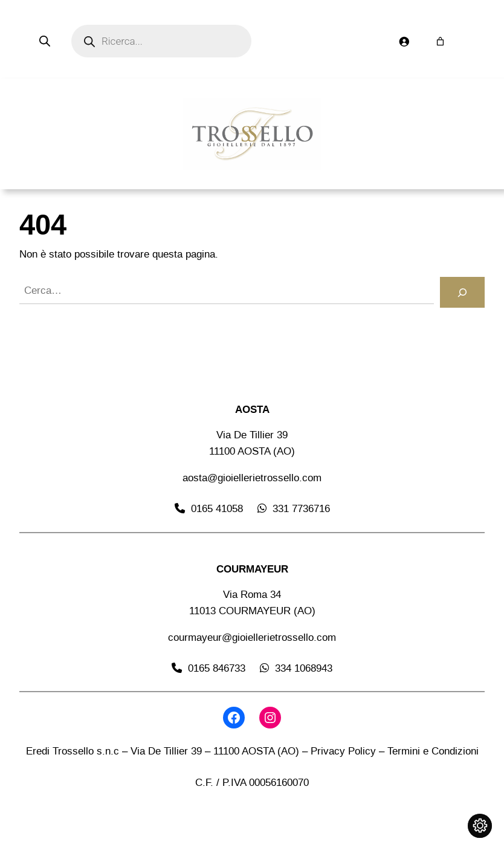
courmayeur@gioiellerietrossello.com (252, 637)
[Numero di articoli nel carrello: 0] (440, 41)
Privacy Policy (343, 751)
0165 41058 (217, 509)
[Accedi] (404, 41)
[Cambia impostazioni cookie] (480, 826)
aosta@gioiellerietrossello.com (252, 478)
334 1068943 (304, 668)
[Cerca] (462, 292)
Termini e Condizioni (433, 751)
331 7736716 (301, 509)
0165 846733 (217, 668)
